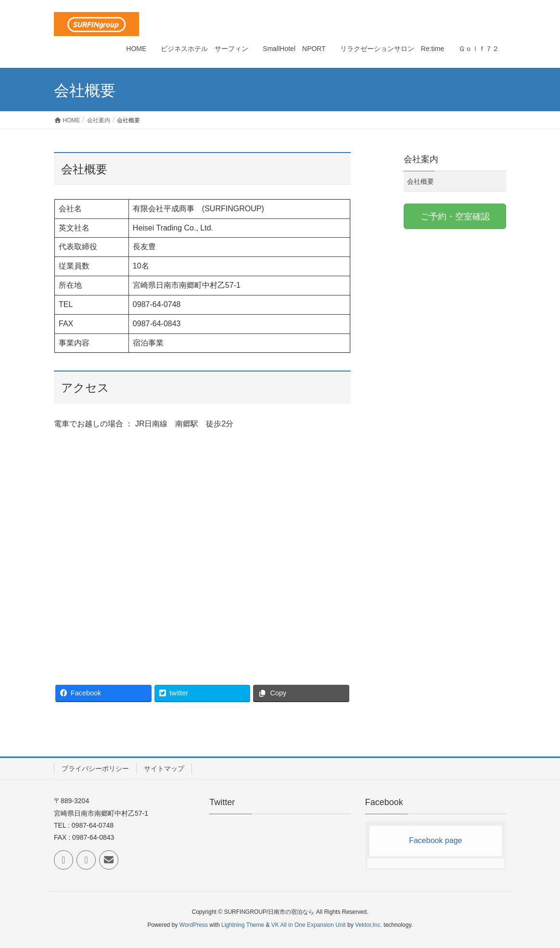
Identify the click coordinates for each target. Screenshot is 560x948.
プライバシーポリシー (95, 769)
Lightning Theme (243, 925)
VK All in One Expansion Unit (309, 925)
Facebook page (435, 840)
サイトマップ (164, 769)
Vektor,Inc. (369, 925)
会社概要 (420, 181)
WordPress (194, 925)
